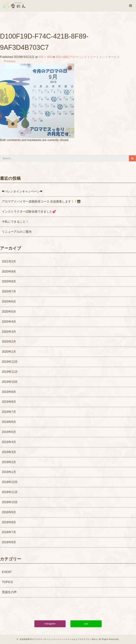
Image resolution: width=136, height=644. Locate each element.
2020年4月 (9, 322)
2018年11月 (10, 492)
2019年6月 (9, 422)
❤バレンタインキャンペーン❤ (22, 191)
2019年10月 (10, 382)
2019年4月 (9, 442)
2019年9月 (9, 392)
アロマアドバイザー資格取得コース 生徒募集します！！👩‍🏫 (41, 201)
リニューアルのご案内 (17, 232)
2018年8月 (9, 522)
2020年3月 (9, 332)
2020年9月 (9, 272)
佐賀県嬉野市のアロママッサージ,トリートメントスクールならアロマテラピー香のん (59, 639)
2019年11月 (10, 372)
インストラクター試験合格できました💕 (29, 212)
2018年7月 (9, 532)
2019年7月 (9, 412)
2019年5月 (9, 432)
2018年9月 (9, 512)
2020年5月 (9, 312)
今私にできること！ (15, 222)
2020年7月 (9, 291)
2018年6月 (9, 542)
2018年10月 (10, 502)
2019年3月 (9, 452)
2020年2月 (9, 342)
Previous (8, 61)
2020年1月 (9, 352)
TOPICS (7, 582)
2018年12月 (10, 482)
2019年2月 (9, 462)
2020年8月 (9, 281)
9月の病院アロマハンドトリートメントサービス (88, 57)
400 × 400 (45, 57)
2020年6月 (9, 302)
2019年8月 (9, 402)
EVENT (7, 572)
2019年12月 (10, 362)
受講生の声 (9, 592)
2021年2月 (9, 261)
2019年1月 (9, 472)
